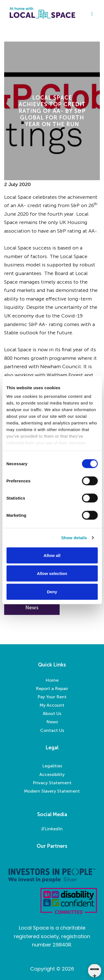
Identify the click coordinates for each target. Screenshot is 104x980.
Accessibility (52, 774)
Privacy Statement (52, 783)
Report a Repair (52, 688)
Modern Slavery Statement (52, 791)
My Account (52, 705)
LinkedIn (52, 829)
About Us (52, 713)
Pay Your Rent (52, 697)
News (52, 722)
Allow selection (52, 573)
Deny (52, 591)
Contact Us (52, 730)
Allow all (52, 555)
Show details (74, 538)
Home (52, 680)
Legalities (52, 766)
